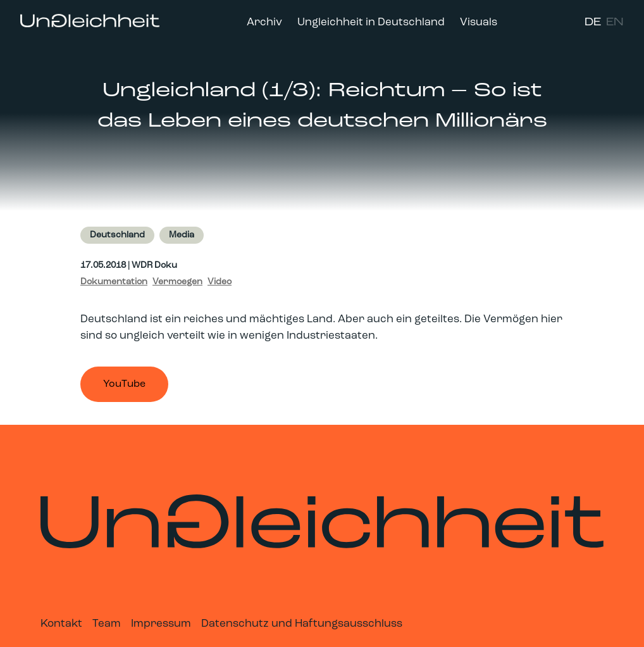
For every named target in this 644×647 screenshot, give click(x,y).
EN (615, 22)
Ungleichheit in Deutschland (371, 22)
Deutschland (117, 235)
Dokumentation (114, 282)
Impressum (161, 624)
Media (182, 235)
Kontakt (61, 624)
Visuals (479, 22)
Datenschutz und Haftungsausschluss (302, 624)
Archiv (264, 22)
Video (220, 282)
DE (593, 22)
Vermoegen (177, 282)
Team (107, 624)
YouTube (124, 384)
